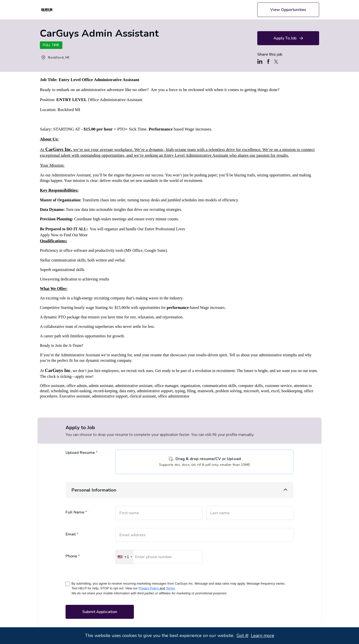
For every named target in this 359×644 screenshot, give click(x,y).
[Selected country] (125, 557)
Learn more (263, 636)
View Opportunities (288, 10)
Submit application (100, 612)
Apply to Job (288, 38)
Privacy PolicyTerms (157, 588)
